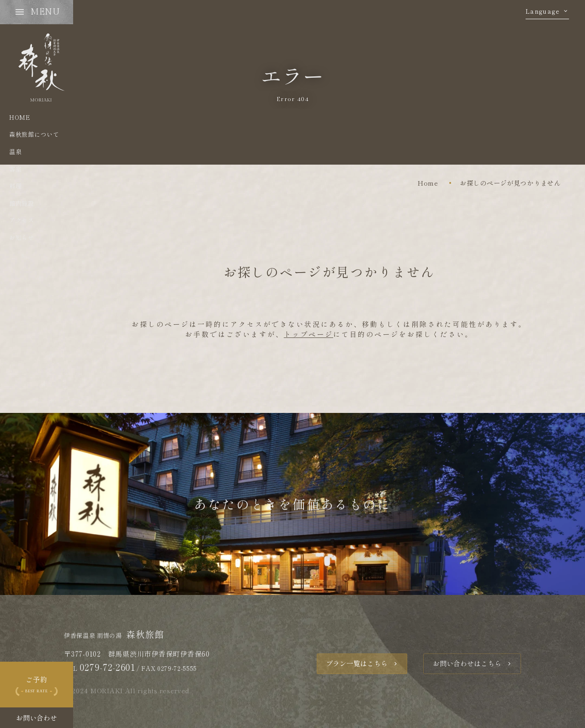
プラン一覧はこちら (357, 663)
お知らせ (22, 238)
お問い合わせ (37, 718)
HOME (20, 117)
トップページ (308, 334)
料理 (15, 186)
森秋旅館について (34, 134)
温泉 (15, 152)
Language (543, 12)
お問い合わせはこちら (467, 663)
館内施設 (22, 203)
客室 (15, 169)
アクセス (22, 220)
